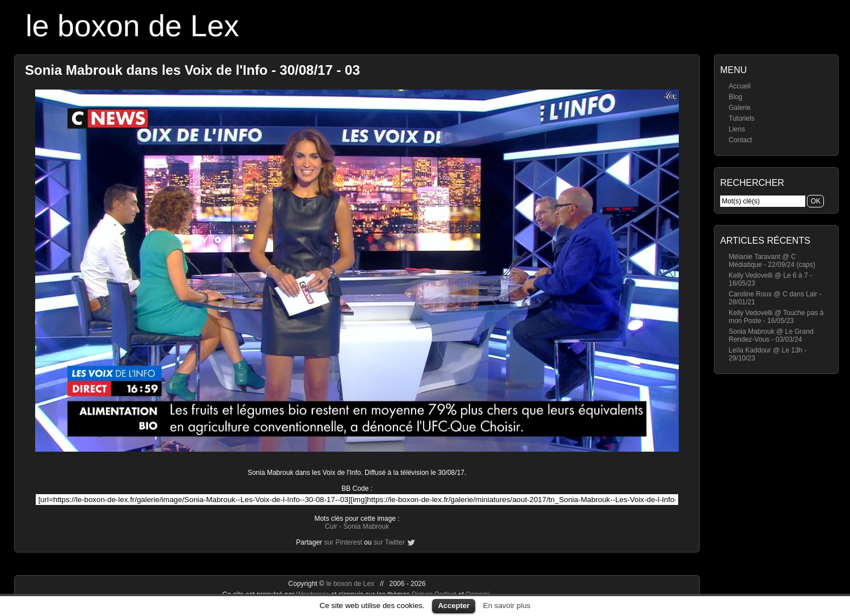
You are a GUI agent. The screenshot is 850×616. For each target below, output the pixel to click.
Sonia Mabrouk (366, 526)
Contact (740, 140)
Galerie (740, 108)
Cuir (331, 526)
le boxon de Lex (132, 26)
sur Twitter (389, 542)
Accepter (454, 606)
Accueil (740, 86)
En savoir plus (507, 606)
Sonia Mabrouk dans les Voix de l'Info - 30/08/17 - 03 (193, 70)
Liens (737, 129)
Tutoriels (742, 118)
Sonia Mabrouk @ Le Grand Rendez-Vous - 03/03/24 (771, 335)
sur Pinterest (343, 542)
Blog (735, 97)
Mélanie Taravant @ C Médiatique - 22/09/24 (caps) (772, 261)
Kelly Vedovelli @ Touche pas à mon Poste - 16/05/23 (776, 317)
